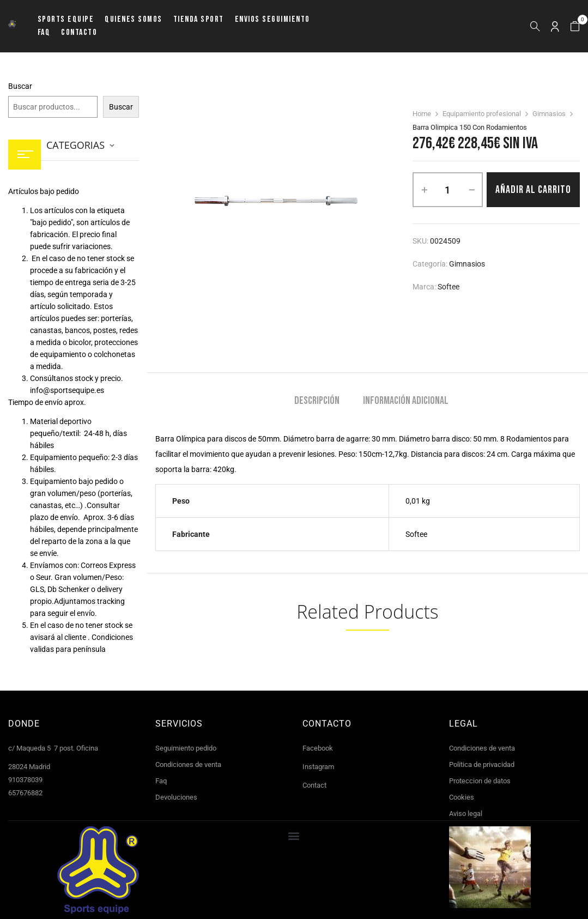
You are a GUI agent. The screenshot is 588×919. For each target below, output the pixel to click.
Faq (161, 781)
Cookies (462, 797)
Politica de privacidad (482, 764)
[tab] (317, 402)
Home (422, 114)
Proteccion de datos (480, 781)
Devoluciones (176, 797)
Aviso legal (466, 814)
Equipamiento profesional (482, 114)
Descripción (317, 401)
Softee (448, 287)
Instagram (318, 767)
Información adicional (406, 401)
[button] (575, 26)
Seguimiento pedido (186, 748)
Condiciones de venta (188, 764)
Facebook (318, 748)
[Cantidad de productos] (448, 190)
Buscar (20, 86)
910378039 (25, 780)
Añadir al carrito (533, 190)
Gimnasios (549, 114)
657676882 (25, 793)
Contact (314, 785)
